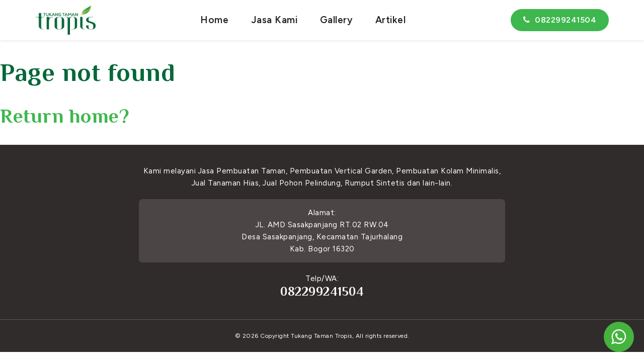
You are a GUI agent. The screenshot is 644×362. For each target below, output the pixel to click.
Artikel (391, 20)
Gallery (337, 20)
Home (214, 20)
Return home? (65, 116)
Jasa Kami (274, 20)
